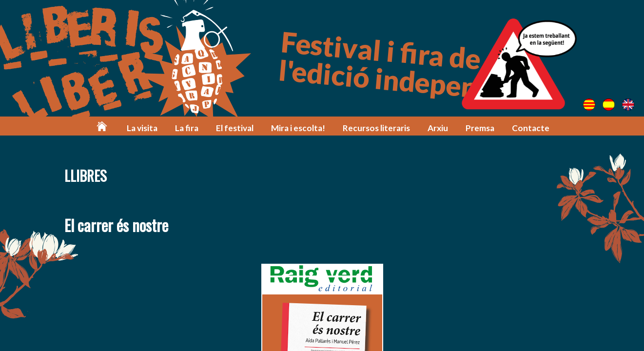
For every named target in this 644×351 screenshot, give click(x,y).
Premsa (480, 128)
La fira (187, 128)
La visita (142, 128)
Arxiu (438, 128)
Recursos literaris (376, 128)
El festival (235, 128)
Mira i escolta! (298, 128)
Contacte (531, 128)
